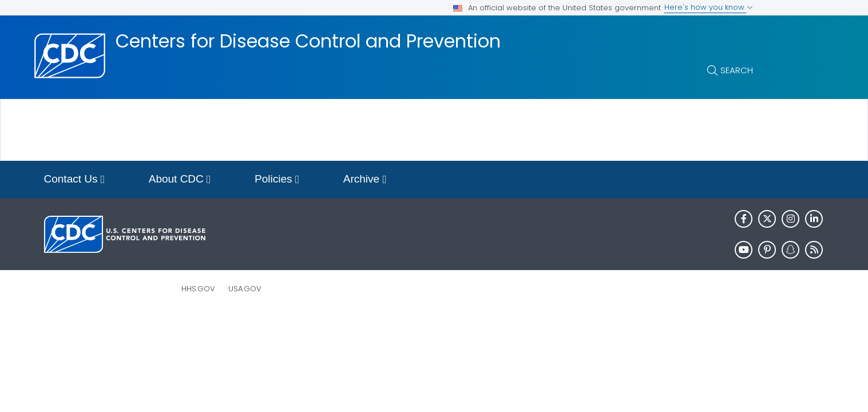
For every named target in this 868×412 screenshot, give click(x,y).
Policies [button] (277, 180)
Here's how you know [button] (709, 7)
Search (737, 70)
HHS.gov (198, 289)
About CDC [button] (180, 180)
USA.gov (245, 289)
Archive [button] (365, 180)
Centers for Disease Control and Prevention (308, 41)
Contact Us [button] (74, 180)
